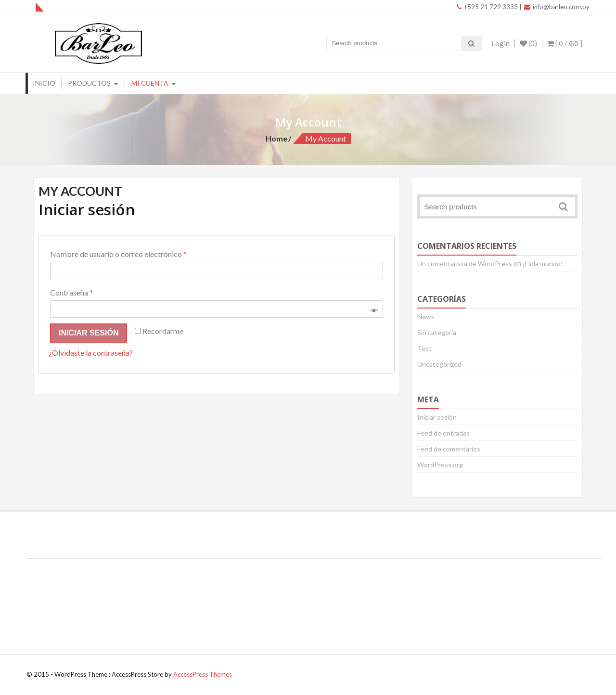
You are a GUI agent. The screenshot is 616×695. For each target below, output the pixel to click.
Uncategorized (439, 364)
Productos (89, 83)
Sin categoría (437, 332)
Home (276, 138)
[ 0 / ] (565, 43)
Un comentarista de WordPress (465, 264)
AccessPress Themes (203, 674)
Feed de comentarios (449, 449)
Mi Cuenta (150, 83)
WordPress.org (440, 465)
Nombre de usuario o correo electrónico (118, 254)
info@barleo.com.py (557, 7)
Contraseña (71, 292)
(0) (528, 43)
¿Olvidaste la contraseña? (91, 353)
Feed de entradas (443, 433)
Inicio (44, 83)
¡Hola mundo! (543, 264)
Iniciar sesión (89, 333)
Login (500, 43)
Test (424, 348)
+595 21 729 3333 (487, 7)
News (426, 316)
